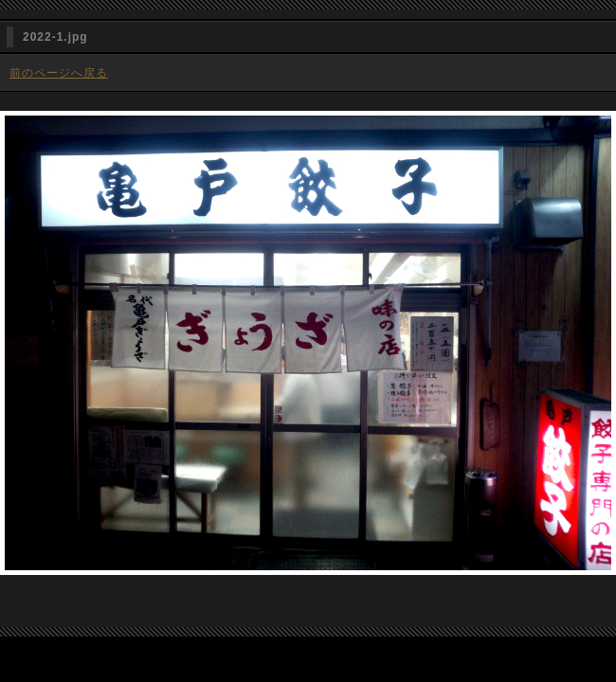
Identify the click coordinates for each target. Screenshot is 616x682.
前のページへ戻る (59, 73)
